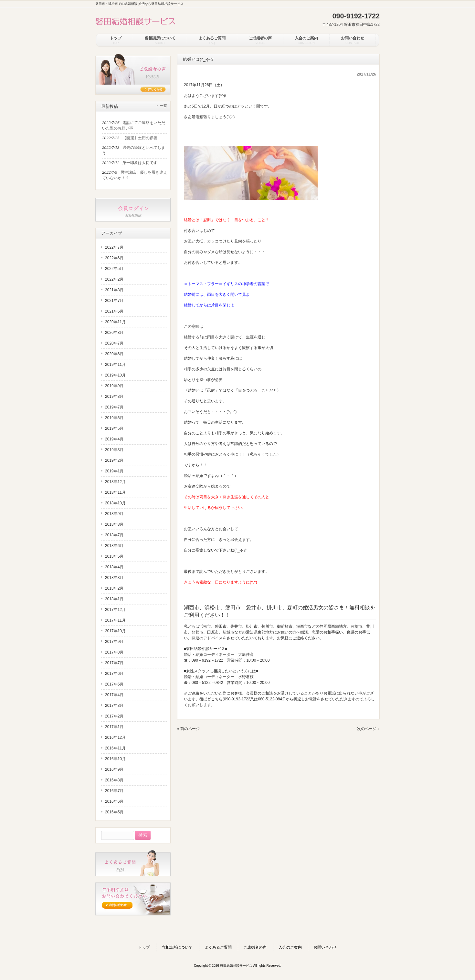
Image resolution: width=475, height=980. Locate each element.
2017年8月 (114, 652)
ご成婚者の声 (255, 947)
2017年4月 (114, 695)
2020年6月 (114, 354)
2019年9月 (114, 386)
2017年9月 (114, 642)
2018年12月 (115, 482)
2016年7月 (114, 791)
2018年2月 (114, 588)
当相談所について (177, 947)
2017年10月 (115, 631)
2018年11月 (115, 492)
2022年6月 (114, 258)
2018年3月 (114, 578)
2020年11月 (115, 322)
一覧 (164, 106)
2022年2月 (114, 279)
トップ (144, 947)
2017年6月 (114, 674)
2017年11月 (115, 620)
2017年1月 (114, 727)
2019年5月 (114, 428)
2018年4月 (114, 567)
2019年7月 (114, 407)
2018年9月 (114, 514)
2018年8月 (114, 524)
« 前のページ (188, 729)
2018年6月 (114, 546)
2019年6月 (114, 418)
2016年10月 (115, 759)
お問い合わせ (325, 947)
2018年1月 (114, 599)
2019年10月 (115, 375)
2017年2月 (114, 716)
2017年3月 (114, 706)
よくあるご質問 (218, 947)
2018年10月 (115, 503)
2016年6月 (114, 801)
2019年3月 (114, 450)
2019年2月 (114, 460)
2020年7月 (114, 343)
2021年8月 (114, 290)
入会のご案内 (290, 947)
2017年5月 (114, 684)
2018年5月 (114, 556)
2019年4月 (114, 439)
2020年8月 (114, 333)
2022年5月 (114, 269)
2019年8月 (114, 397)
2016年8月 (114, 780)
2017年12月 (115, 610)
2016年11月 (115, 748)
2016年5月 (114, 812)
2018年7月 (114, 535)
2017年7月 (114, 663)
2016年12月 (115, 738)
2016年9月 (114, 769)
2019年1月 (114, 471)
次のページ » (368, 729)
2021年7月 (114, 301)
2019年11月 (115, 365)
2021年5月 (114, 311)
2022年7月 (114, 247)
